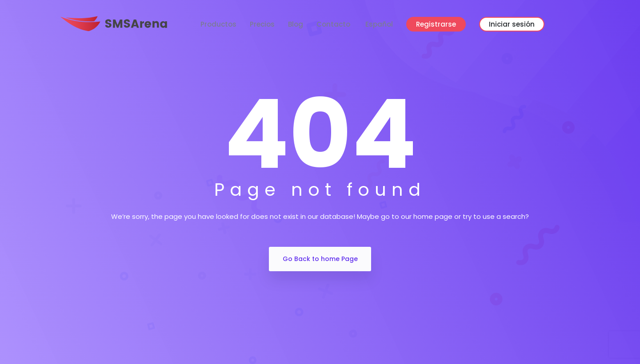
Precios (262, 24)
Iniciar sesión (512, 24)
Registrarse (436, 24)
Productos (218, 24)
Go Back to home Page (320, 259)
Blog (296, 24)
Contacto (333, 24)
